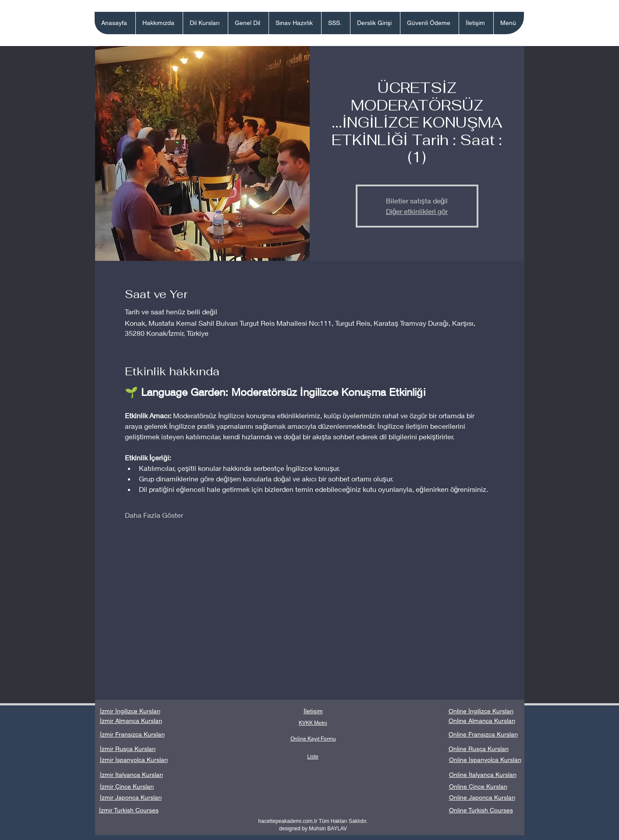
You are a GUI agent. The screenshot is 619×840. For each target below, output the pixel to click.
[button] (205, 23)
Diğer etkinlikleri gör (417, 211)
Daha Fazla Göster (154, 515)
